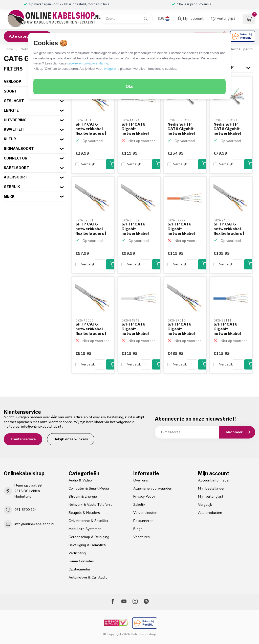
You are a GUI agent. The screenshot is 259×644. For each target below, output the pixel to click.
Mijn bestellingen (212, 488)
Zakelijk (139, 505)
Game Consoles (81, 561)
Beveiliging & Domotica (87, 545)
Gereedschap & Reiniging (89, 537)
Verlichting (77, 553)
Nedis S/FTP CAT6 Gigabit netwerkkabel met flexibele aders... (181, 129)
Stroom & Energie (83, 497)
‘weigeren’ (111, 69)
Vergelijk (88, 164)
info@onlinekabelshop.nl (41, 427)
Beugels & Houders (84, 513)
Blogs (138, 529)
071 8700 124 (26, 510)
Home (8, 49)
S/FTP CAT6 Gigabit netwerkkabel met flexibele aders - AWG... (135, 129)
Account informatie (213, 480)
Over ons (141, 480)
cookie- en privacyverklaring (88, 63)
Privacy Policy (144, 497)
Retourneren (143, 521)
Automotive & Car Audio (88, 577)
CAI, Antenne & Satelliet (88, 521)
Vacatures (142, 537)
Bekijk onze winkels (71, 439)
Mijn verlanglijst (211, 497)
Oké (129, 87)
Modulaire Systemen (85, 529)
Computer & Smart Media (89, 488)
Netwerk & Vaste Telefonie (91, 505)
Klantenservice (23, 439)
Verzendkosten (145, 513)
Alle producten (210, 513)
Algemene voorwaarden (153, 488)
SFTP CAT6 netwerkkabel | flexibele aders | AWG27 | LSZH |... (92, 129)
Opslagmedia (79, 569)
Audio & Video (80, 480)
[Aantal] (100, 164)
